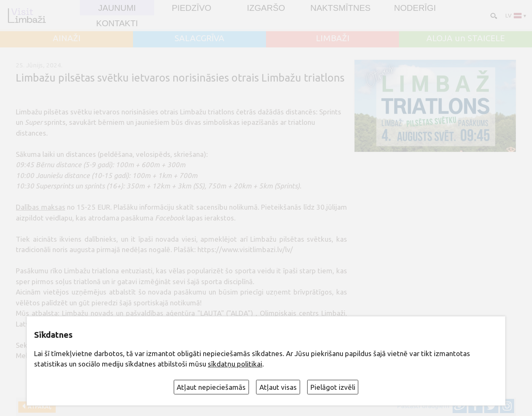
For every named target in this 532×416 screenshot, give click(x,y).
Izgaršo (266, 8)
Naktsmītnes (341, 8)
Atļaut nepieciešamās (211, 387)
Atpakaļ (38, 407)
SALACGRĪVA (199, 38)
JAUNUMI (117, 8)
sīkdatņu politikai (235, 364)
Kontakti (117, 23)
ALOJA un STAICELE (466, 38)
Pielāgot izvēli (333, 387)
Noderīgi (415, 8)
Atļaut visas (278, 387)
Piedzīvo (191, 8)
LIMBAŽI (333, 38)
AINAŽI (67, 38)
